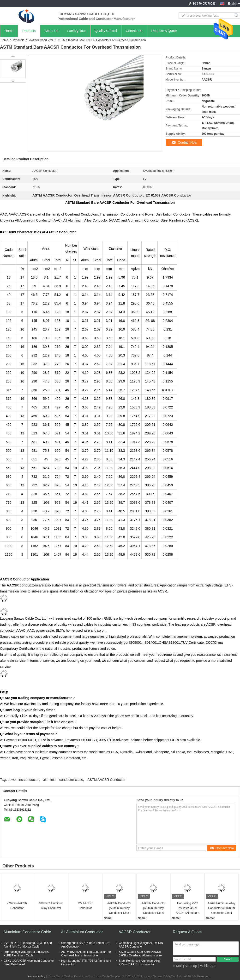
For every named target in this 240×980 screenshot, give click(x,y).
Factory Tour (77, 31)
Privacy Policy (36, 976)
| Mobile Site (207, 966)
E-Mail (178, 966)
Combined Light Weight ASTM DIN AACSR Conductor (141, 945)
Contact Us (134, 31)
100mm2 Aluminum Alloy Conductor (51, 906)
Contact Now (187, 142)
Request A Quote (164, 31)
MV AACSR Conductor (85, 906)
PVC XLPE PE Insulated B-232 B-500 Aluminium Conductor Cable (28, 945)
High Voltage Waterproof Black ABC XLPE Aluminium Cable (26, 954)
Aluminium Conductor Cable (27, 932)
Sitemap (191, 966)
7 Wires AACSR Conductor (17, 906)
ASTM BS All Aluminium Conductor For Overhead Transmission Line (86, 954)
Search (237, 16)
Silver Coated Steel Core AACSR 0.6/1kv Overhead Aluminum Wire (140, 954)
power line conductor (23, 780)
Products (29, 31)
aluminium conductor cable (63, 780)
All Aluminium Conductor (82, 932)
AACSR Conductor (41, 40)
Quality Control (106, 31)
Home (9, 31)
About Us (52, 31)
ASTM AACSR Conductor (106, 780)
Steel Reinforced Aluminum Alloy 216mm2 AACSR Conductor (140, 963)
